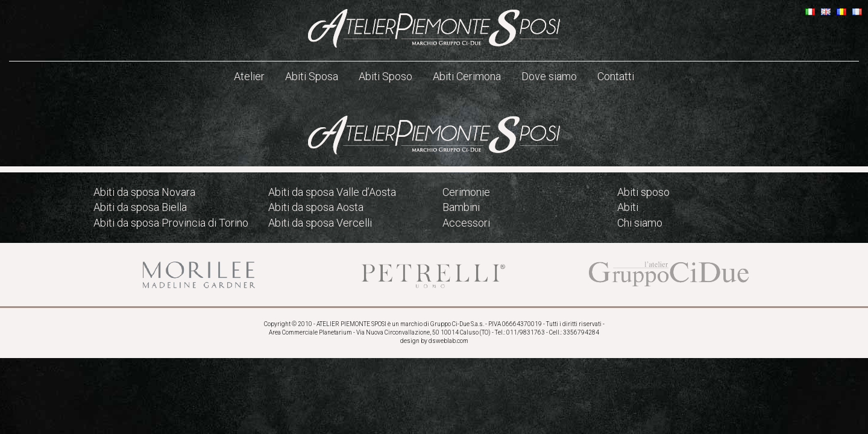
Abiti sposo (643, 192)
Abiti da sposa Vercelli (320, 223)
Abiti (628, 207)
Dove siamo (549, 76)
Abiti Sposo (385, 76)
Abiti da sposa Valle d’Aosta (332, 192)
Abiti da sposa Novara (144, 192)
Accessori (466, 223)
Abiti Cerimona (467, 76)
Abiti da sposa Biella (140, 207)
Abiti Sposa (312, 76)
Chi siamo (640, 223)
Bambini (461, 207)
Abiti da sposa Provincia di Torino (171, 223)
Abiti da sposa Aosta (316, 207)
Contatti (616, 76)
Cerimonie (466, 192)
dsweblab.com (448, 341)
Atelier (249, 76)
